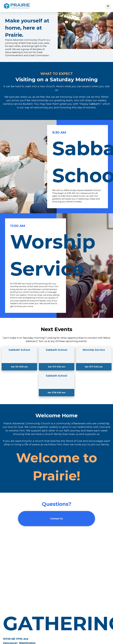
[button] (108, 6)
